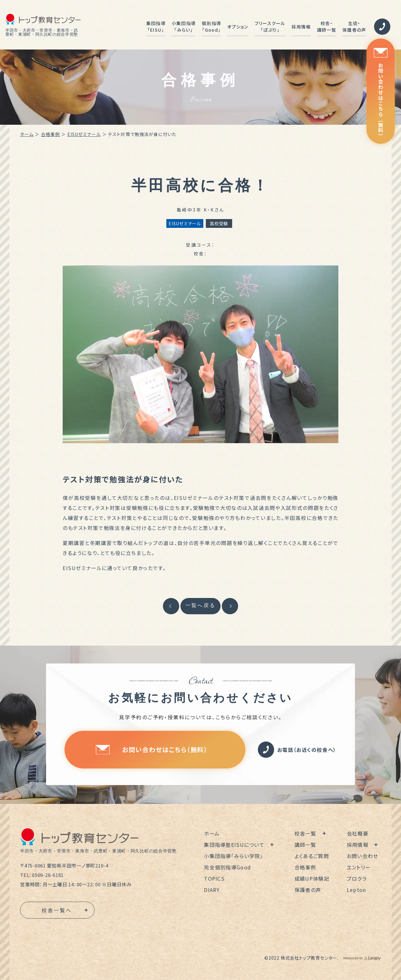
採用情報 (301, 27)
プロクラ (357, 878)
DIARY (212, 890)
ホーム (27, 134)
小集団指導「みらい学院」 (233, 856)
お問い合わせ (363, 856)
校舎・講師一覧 (327, 26)
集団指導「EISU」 (156, 26)
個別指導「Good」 (211, 26)
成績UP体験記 (312, 878)
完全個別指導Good (227, 867)
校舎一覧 (305, 833)
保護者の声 (308, 890)
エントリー (359, 867)
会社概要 (358, 833)
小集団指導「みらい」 (184, 26)
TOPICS (214, 878)
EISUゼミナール (84, 134)
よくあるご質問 (312, 856)
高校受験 (219, 223)
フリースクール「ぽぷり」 (270, 26)
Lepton (357, 890)
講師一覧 (305, 845)
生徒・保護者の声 (354, 26)
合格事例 (50, 134)
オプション (238, 27)
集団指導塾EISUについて (234, 845)
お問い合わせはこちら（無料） (381, 93)
